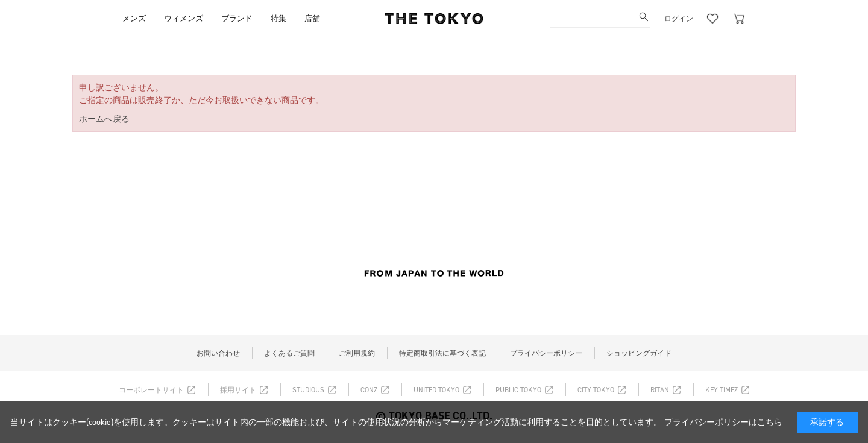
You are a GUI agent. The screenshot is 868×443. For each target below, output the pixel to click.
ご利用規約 (357, 353)
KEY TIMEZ (722, 390)
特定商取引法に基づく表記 (442, 353)
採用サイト (238, 390)
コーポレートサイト (151, 390)
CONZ (369, 390)
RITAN (660, 390)
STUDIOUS (308, 390)
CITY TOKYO (596, 390)
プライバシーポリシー (546, 353)
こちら (770, 422)
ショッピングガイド (639, 353)
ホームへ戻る (104, 119)
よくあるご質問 (289, 353)
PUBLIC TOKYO (518, 390)
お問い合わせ (218, 353)
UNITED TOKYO (436, 390)
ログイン (679, 19)
